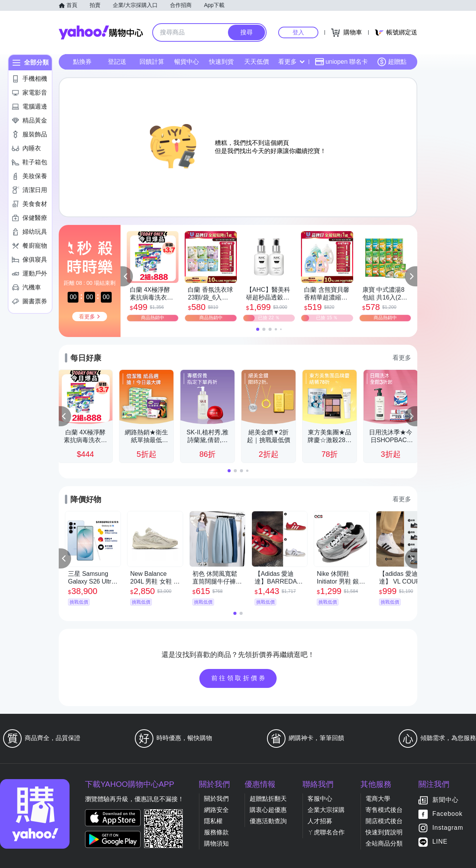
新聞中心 (445, 800)
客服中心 (320, 799)
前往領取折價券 (239, 678)
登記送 (117, 62)
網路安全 (216, 810)
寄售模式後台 (384, 810)
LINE (440, 842)
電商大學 (378, 799)
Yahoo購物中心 (101, 32)
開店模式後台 (384, 821)
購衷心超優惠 (268, 810)
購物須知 (216, 843)
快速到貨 (221, 62)
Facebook (447, 814)
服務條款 (216, 832)
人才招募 (320, 821)
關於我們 (216, 799)
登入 (298, 32)
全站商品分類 (384, 843)
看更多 (291, 62)
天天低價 (257, 62)
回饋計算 (152, 62)
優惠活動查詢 (268, 821)
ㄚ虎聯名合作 (326, 832)
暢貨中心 (187, 62)
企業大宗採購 (326, 810)
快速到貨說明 (384, 832)
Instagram (448, 828)
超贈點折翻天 (268, 799)
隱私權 (213, 821)
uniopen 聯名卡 (341, 62)
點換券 (82, 62)
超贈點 (392, 62)
